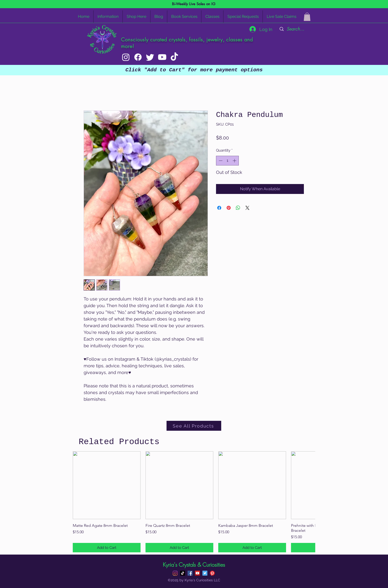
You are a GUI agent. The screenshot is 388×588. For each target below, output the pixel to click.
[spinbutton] (228, 161)
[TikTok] (174, 57)
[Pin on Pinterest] (229, 208)
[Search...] (296, 29)
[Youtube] (162, 57)
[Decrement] (220, 161)
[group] (194, 502)
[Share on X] (247, 208)
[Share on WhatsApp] (238, 208)
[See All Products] (194, 426)
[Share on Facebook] (219, 208)
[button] (307, 17)
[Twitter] (150, 57)
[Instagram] (126, 57)
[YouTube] (197, 573)
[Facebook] (138, 57)
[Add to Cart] (107, 548)
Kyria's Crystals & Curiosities (194, 565)
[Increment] (235, 161)
